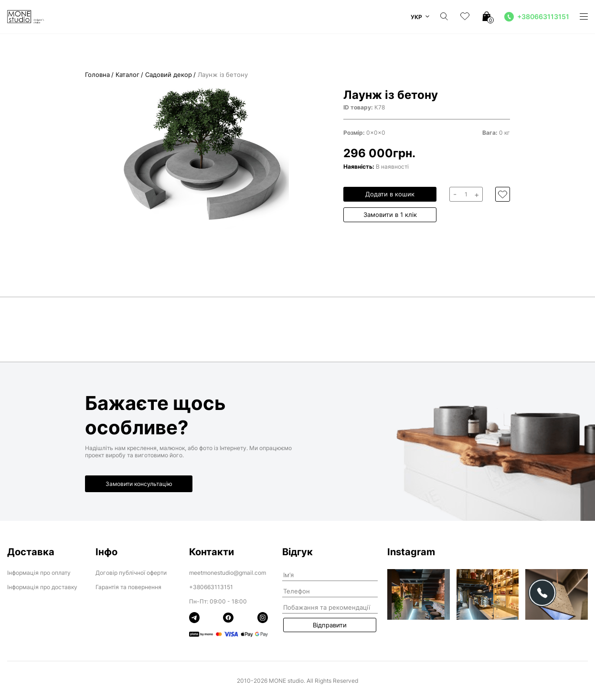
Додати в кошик (390, 194)
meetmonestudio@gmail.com (228, 573)
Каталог (127, 75)
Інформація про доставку (42, 587)
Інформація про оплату (39, 573)
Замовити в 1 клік (390, 215)
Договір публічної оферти (131, 573)
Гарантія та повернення (128, 587)
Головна (97, 75)
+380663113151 (211, 587)
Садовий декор (169, 75)
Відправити (330, 625)
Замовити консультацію (139, 484)
